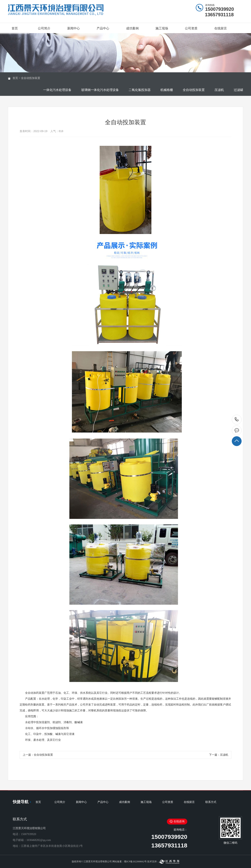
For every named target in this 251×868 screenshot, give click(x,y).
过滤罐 (238, 90)
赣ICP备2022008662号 (135, 862)
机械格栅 (167, 90)
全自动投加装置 (31, 78)
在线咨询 (177, 821)
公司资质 (191, 28)
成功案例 (132, 28)
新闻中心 (74, 28)
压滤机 (219, 90)
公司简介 (44, 28)
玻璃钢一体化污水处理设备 (100, 90)
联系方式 (15, 39)
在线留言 (221, 28)
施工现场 (162, 28)
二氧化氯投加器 (140, 90)
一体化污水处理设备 (57, 90)
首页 (15, 28)
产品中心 (103, 28)
